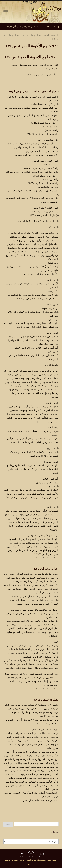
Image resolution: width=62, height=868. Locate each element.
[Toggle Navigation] (6, 11)
